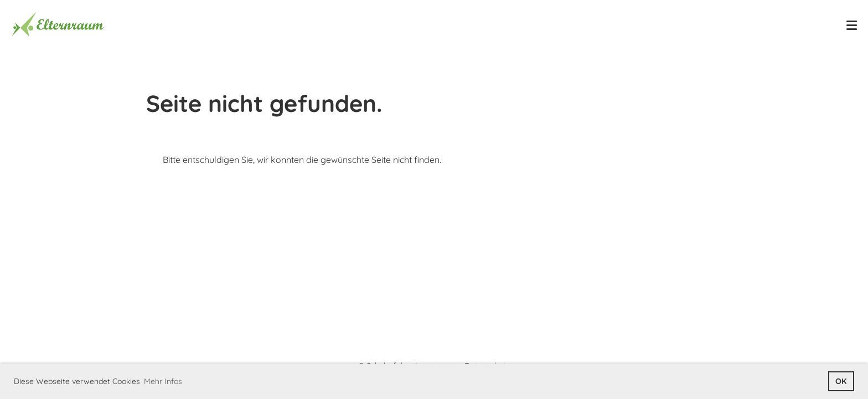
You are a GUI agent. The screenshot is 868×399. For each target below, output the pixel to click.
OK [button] (841, 381)
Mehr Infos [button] (163, 381)
